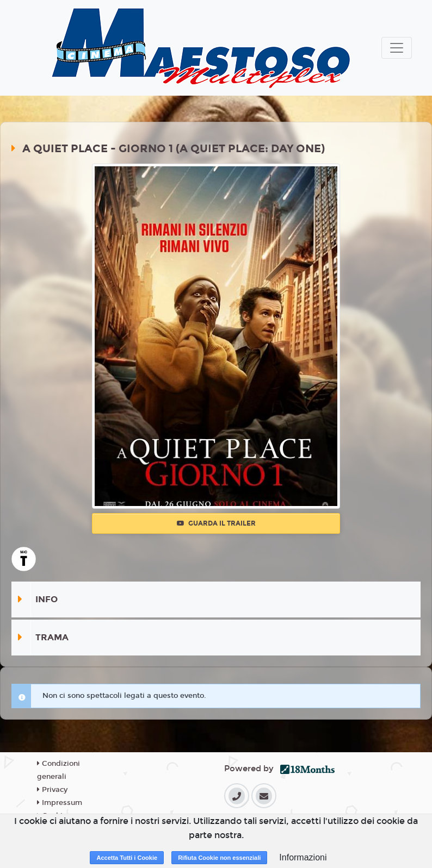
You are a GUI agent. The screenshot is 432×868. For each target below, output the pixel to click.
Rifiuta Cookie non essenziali (219, 858)
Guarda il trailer (216, 523)
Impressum (60, 803)
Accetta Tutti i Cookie (127, 858)
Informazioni (303, 857)
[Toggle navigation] (397, 48)
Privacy (52, 790)
